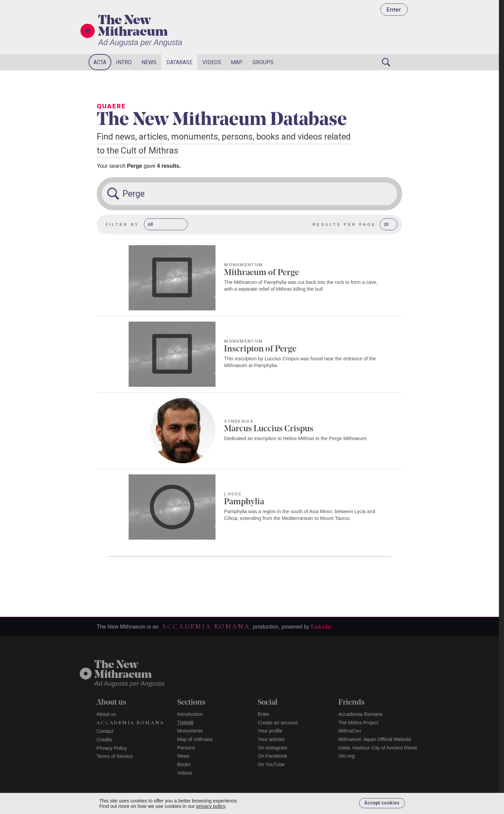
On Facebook (272, 756)
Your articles (271, 739)
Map (237, 62)
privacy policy (211, 806)
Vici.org (347, 756)
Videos (212, 62)
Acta (100, 62)
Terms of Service (115, 756)
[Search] (386, 62)
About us (106, 714)
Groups (263, 62)
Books (184, 764)
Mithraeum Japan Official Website (375, 739)
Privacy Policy (112, 748)
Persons (186, 748)
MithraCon (350, 731)
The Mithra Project (358, 723)
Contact (105, 731)
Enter (394, 10)
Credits (104, 740)
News (149, 62)
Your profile (270, 731)
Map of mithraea (195, 739)
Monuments (190, 731)
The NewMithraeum (123, 670)
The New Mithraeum (133, 27)
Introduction (190, 714)
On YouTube (271, 764)
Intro (124, 62)
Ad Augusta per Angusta (140, 42)
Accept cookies (382, 803)
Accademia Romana (206, 627)
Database (179, 62)
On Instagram (272, 748)
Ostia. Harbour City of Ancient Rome (378, 748)
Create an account (278, 723)
